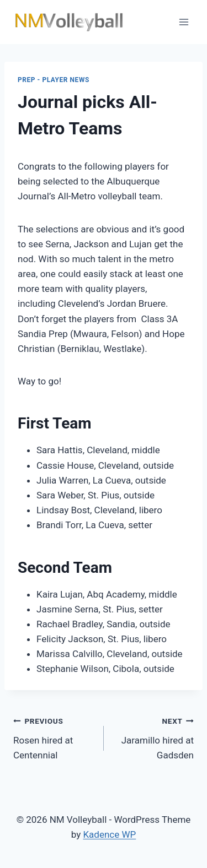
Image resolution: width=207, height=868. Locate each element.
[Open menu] (184, 22)
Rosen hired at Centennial (54, 737)
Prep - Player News (54, 80)
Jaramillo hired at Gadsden (154, 737)
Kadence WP (109, 834)
